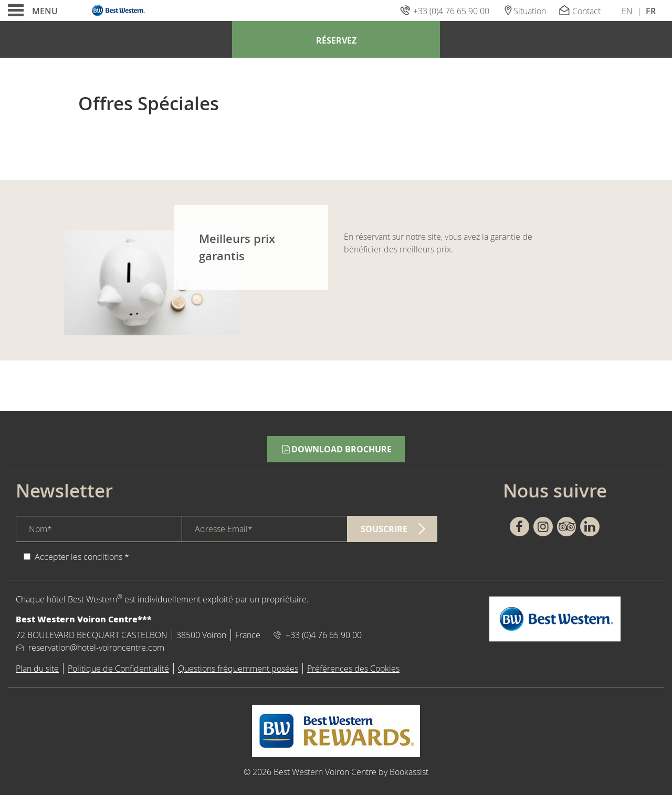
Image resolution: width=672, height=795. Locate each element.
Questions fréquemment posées (238, 669)
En (627, 11)
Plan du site (37, 669)
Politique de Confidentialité (118, 669)
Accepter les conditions (78, 557)
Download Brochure (336, 449)
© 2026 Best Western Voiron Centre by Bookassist (336, 772)
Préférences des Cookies (353, 669)
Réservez (336, 40)
